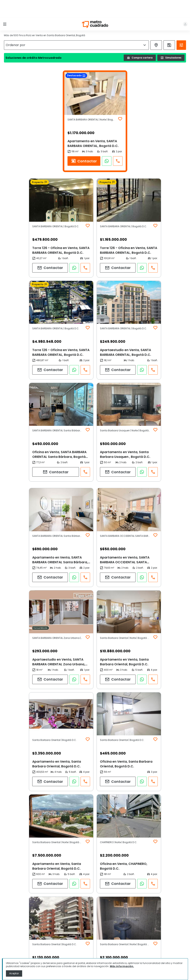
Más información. (122, 966)
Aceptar (14, 973)
